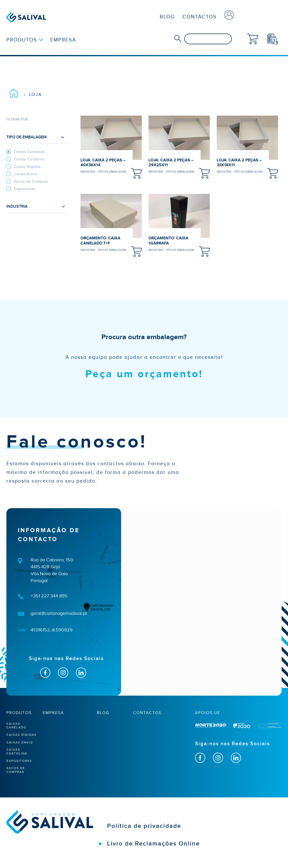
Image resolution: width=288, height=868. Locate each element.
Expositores (25, 189)
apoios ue (208, 713)
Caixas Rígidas (27, 167)
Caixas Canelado (30, 152)
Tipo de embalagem (36, 137)
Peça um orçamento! (144, 374)
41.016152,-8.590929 (52, 630)
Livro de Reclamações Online (153, 844)
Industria (36, 207)
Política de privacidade (144, 826)
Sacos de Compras (31, 181)
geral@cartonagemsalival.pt (59, 613)
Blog (167, 17)
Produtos (22, 40)
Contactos (200, 17)
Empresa (63, 40)
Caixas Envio (26, 174)
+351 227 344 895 (49, 596)
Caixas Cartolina (29, 159)
